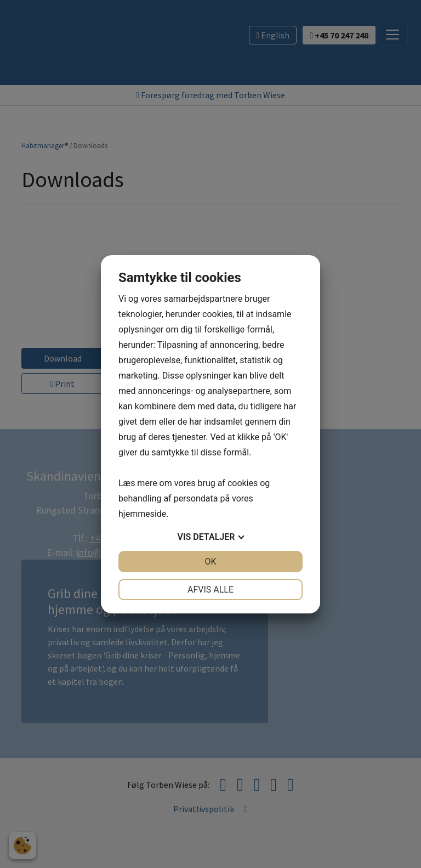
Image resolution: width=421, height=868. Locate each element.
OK (210, 562)
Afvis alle (210, 590)
